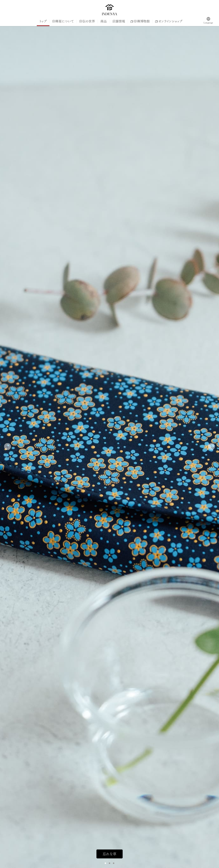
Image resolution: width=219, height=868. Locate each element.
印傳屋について (63, 21)
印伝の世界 (87, 21)
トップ (43, 21)
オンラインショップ (169, 21)
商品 (104, 21)
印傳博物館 (140, 21)
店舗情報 (119, 21)
